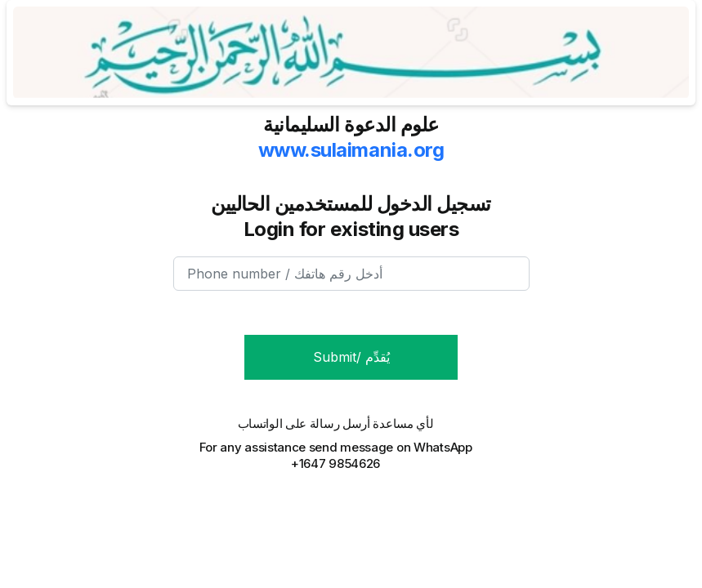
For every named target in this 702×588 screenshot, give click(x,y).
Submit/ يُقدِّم (351, 357)
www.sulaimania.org (351, 150)
